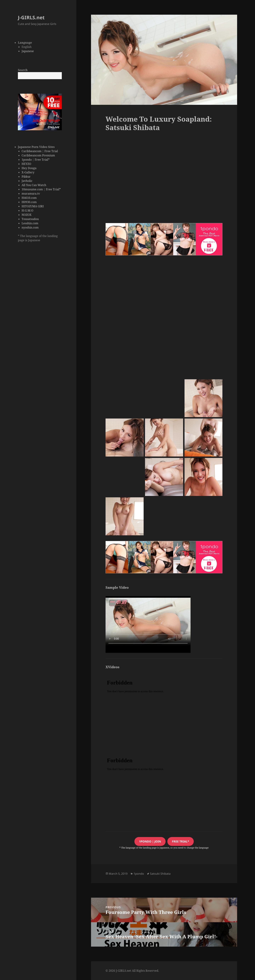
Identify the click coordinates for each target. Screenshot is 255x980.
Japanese (28, 51)
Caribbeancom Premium (38, 155)
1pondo (27, 160)
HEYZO (26, 164)
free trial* (181, 841)
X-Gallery (28, 172)
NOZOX (27, 215)
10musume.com (32, 189)
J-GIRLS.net (31, 17)
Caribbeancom (32, 151)
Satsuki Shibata (160, 874)
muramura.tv (31, 194)
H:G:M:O (27, 210)
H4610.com (29, 198)
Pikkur (26, 177)
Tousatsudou (30, 219)
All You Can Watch (34, 185)
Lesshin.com (30, 223)
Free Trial (51, 151)
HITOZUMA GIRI (33, 206)
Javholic (27, 181)
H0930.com (29, 202)
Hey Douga (29, 168)
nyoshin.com (30, 227)
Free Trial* (42, 160)
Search (23, 70)
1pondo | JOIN (150, 841)
